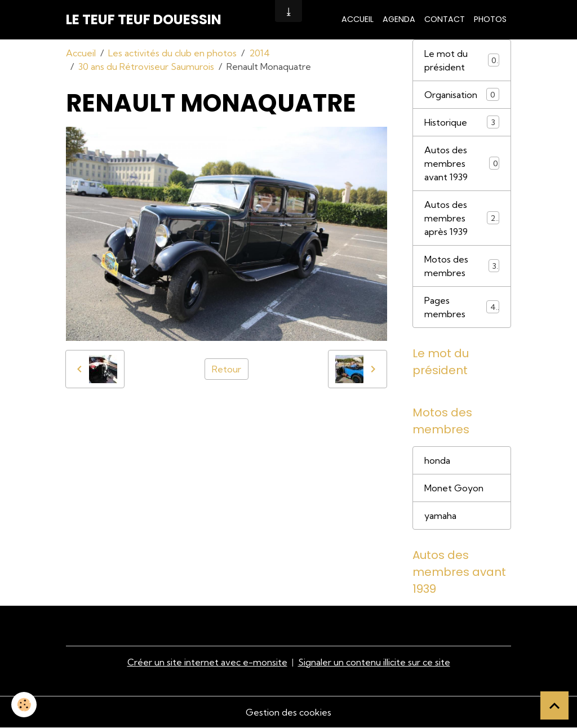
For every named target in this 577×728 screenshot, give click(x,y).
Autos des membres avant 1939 (462, 163)
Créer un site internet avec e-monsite (207, 662)
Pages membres (462, 307)
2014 (259, 53)
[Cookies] (24, 705)
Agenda (399, 19)
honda (437, 460)
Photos (490, 19)
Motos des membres (462, 266)
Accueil (358, 19)
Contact (445, 19)
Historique (462, 122)
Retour (227, 369)
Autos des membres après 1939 (462, 218)
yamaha (440, 516)
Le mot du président (462, 60)
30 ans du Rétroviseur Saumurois (146, 66)
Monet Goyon (454, 488)
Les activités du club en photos (172, 53)
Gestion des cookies (288, 712)
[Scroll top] (554, 705)
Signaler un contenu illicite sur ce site (374, 662)
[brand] (144, 20)
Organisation (462, 94)
